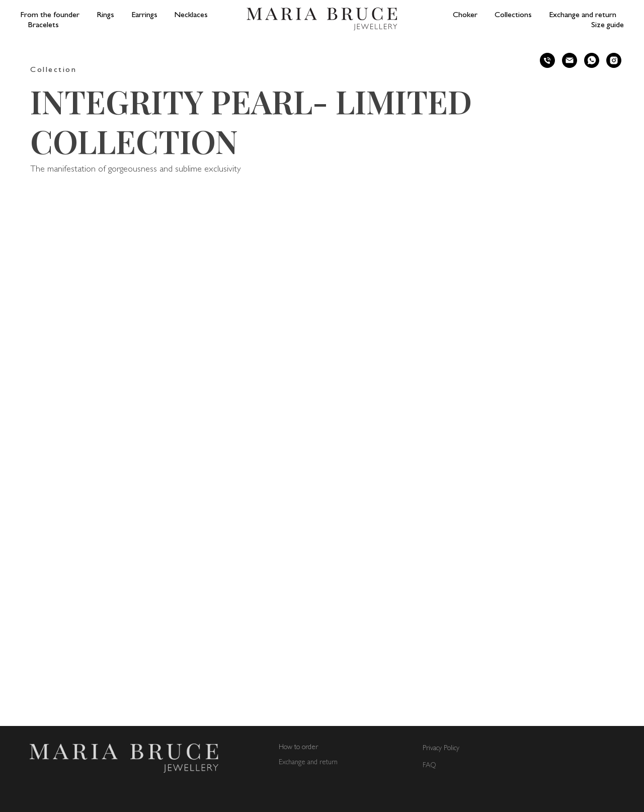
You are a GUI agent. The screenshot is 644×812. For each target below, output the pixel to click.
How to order (298, 747)
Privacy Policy (441, 748)
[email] (570, 60)
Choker (465, 15)
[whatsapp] (592, 60)
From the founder (50, 15)
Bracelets (43, 25)
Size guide (608, 25)
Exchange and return (583, 15)
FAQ (429, 765)
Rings (105, 15)
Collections (513, 15)
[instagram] (614, 60)
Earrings (144, 15)
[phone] (547, 60)
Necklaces (191, 15)
